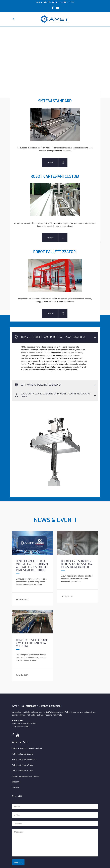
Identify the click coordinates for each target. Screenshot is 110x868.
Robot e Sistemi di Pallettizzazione (27, 748)
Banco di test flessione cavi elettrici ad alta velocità (32, 643)
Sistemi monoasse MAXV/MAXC (26, 776)
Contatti (15, 787)
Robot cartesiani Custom (23, 754)
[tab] (55, 338)
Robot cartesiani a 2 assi (23, 771)
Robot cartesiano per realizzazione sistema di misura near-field (77, 564)
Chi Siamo (16, 782)
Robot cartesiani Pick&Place (24, 759)
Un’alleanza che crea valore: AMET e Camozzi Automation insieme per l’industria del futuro (32, 566)
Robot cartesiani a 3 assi (23, 765)
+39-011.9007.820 (67, 2)
